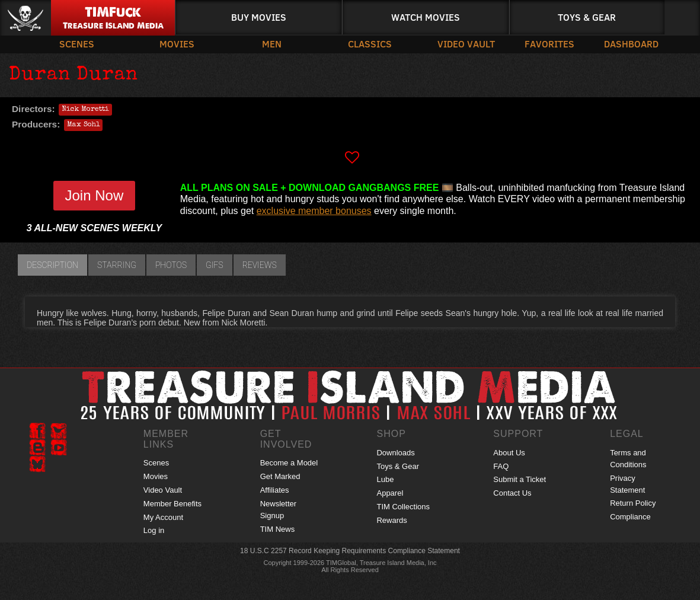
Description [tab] (52, 265)
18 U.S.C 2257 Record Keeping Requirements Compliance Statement (350, 551)
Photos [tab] (171, 265)
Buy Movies (259, 17)
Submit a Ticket (520, 479)
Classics (370, 44)
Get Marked (280, 476)
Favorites (549, 44)
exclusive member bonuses (314, 211)
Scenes (77, 44)
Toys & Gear (587, 17)
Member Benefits (172, 504)
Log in (154, 530)
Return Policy (633, 503)
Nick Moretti (85, 110)
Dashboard (631, 44)
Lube (385, 479)
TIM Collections (403, 507)
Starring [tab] (117, 265)
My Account (163, 517)
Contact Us (512, 493)
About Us (509, 453)
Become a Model (289, 463)
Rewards (391, 520)
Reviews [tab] (260, 265)
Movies (177, 44)
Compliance (630, 517)
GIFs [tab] (215, 265)
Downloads (395, 453)
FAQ (501, 466)
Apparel (390, 493)
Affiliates (275, 490)
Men (272, 44)
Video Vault (466, 44)
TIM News (278, 529)
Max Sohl (83, 125)
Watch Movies (426, 17)
